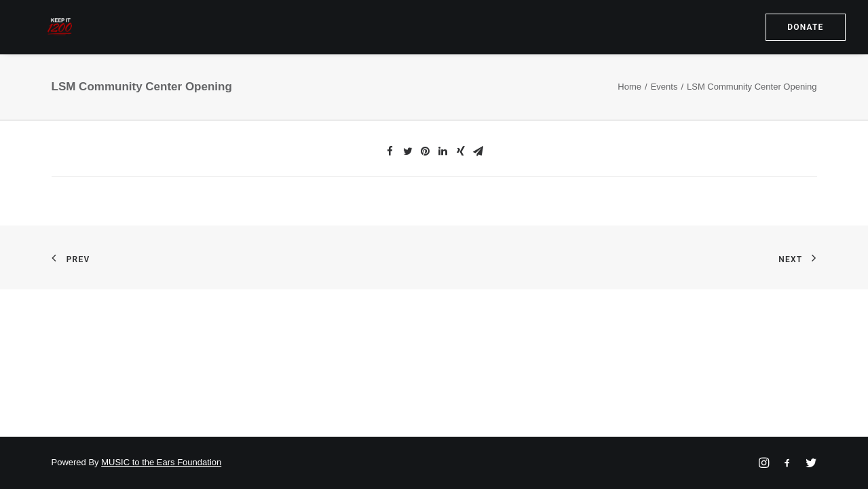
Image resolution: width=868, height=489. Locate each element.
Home (629, 110)
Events (664, 110)
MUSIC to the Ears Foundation (161, 462)
